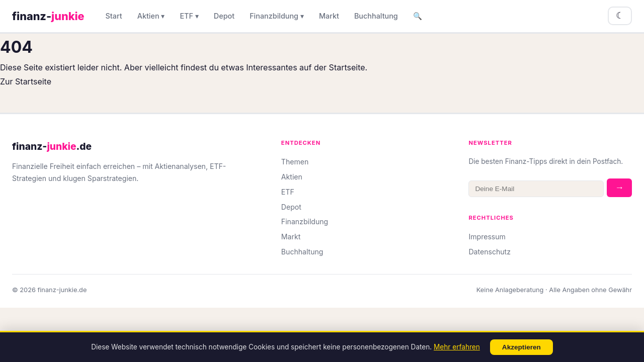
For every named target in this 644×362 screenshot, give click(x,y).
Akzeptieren (521, 347)
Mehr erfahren (457, 347)
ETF (288, 192)
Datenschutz (490, 252)
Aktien (292, 177)
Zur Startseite (26, 81)
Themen (295, 162)
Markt (329, 16)
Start (114, 16)
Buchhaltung (376, 16)
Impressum (487, 237)
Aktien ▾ (151, 16)
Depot (224, 16)
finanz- (48, 16)
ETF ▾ (189, 16)
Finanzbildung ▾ (277, 16)
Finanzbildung (305, 221)
